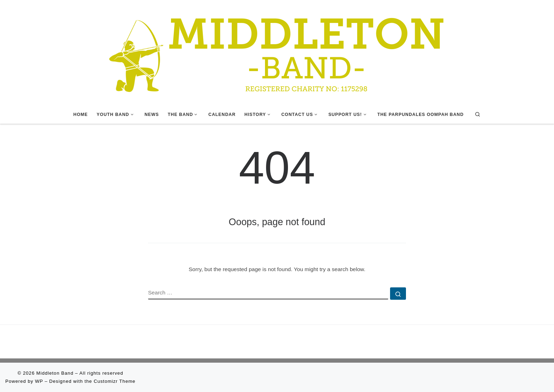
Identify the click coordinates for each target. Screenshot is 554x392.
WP (39, 381)
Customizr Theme (114, 381)
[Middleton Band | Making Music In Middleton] (277, 52)
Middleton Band (55, 373)
